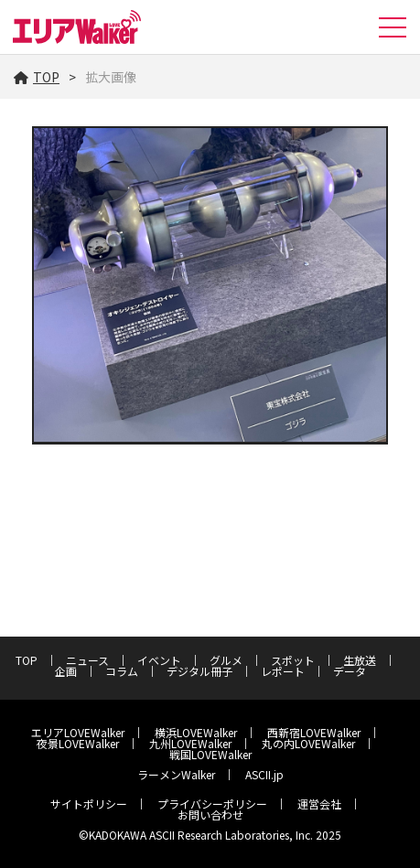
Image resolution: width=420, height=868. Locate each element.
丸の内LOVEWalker (308, 743)
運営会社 (319, 804)
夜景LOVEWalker (78, 743)
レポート (283, 671)
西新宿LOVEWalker (314, 732)
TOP (37, 77)
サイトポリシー (89, 804)
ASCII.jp (264, 774)
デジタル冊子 (199, 671)
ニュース (87, 660)
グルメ (226, 660)
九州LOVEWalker (190, 743)
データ (350, 671)
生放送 (360, 660)
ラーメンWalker (176, 774)
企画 (66, 671)
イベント (159, 660)
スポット (293, 660)
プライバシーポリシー (212, 804)
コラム (122, 671)
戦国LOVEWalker (210, 754)
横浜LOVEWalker (196, 732)
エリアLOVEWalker (78, 732)
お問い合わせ (210, 814)
